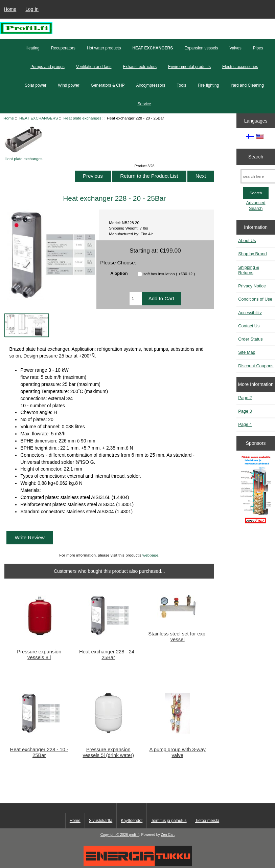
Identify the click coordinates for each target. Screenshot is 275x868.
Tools (182, 85)
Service (144, 104)
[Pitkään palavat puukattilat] (256, 492)
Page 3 (245, 411)
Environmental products (189, 67)
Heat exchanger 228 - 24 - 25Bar (108, 654)
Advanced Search (256, 205)
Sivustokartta (101, 821)
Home (10, 9)
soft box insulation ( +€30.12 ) (169, 274)
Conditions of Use (255, 299)
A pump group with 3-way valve (177, 752)
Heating (32, 48)
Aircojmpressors (151, 85)
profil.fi (134, 835)
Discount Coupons (256, 366)
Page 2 (245, 398)
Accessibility (250, 313)
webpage (150, 555)
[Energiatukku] (138, 864)
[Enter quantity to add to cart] (136, 299)
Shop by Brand (252, 254)
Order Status (250, 339)
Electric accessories (240, 67)
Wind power (68, 85)
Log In (32, 9)
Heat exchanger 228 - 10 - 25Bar (39, 752)
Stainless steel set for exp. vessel (177, 636)
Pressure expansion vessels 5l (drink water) (108, 752)
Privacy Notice (252, 286)
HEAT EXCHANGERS (39, 118)
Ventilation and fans (94, 67)
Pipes (258, 48)
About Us (247, 241)
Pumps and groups (48, 67)
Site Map (247, 352)
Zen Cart (168, 835)
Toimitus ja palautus (169, 821)
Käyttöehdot (132, 821)
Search (256, 157)
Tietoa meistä (207, 821)
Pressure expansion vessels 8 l (39, 654)
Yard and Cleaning (247, 85)
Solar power (36, 85)
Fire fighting (209, 85)
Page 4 (245, 424)
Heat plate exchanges (82, 118)
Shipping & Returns (249, 270)
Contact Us (249, 326)
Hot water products (104, 48)
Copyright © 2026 (115, 835)
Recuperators (63, 48)
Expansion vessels (201, 48)
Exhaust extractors (140, 67)
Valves (236, 48)
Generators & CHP (108, 85)
